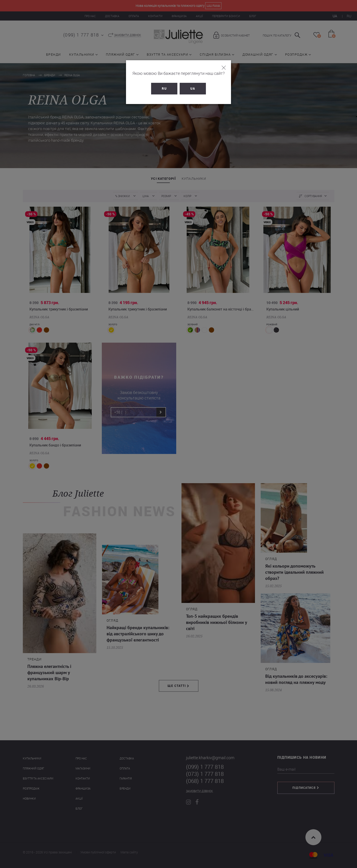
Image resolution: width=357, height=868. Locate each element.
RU (164, 89)
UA (193, 89)
